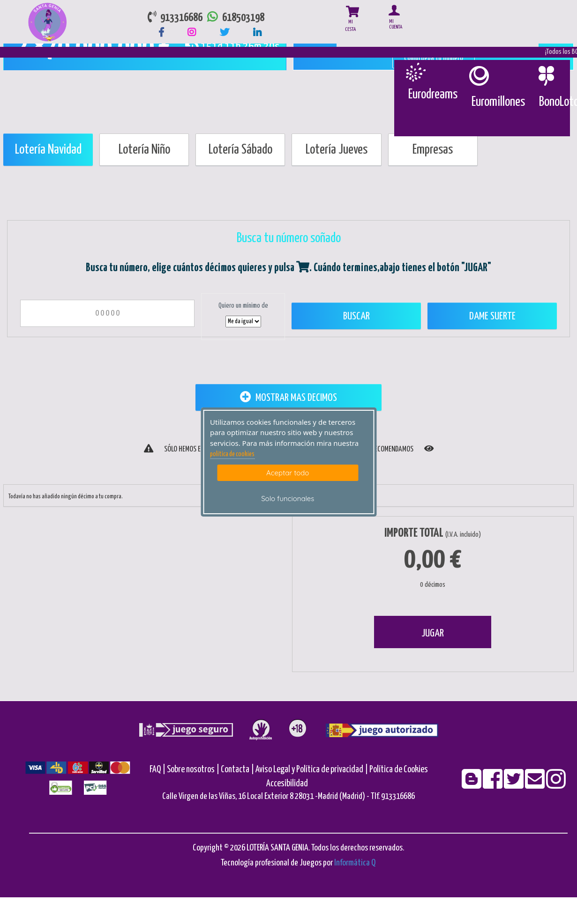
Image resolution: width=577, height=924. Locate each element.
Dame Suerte (492, 316)
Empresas (433, 150)
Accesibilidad (287, 784)
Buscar (356, 316)
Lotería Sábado (240, 150)
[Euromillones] (478, 76)
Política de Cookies (399, 770)
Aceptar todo (288, 473)
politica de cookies (232, 454)
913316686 (175, 18)
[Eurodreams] (415, 72)
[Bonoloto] (546, 76)
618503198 (233, 18)
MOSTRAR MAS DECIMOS (288, 397)
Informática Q (355, 863)
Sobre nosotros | (193, 770)
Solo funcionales (288, 499)
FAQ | (158, 770)
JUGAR (433, 633)
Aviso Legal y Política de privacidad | (312, 770)
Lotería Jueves (337, 150)
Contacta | (237, 770)
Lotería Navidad (48, 150)
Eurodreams (433, 95)
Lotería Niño (144, 150)
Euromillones (498, 102)
